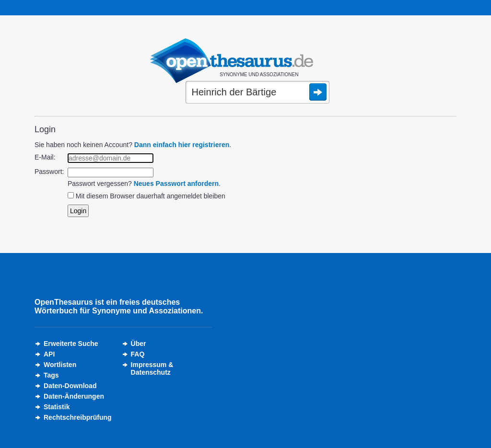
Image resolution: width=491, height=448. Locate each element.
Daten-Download (70, 386)
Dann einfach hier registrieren (182, 145)
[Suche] (257, 93)
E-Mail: (45, 157)
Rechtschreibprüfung (78, 417)
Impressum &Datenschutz (152, 368)
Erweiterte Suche (71, 344)
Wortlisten (60, 365)
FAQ (138, 354)
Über (139, 344)
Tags (51, 375)
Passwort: (49, 172)
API (49, 354)
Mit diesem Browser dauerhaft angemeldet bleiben (151, 196)
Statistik (57, 407)
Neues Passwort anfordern (176, 184)
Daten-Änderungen (74, 396)
